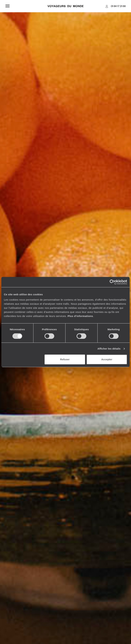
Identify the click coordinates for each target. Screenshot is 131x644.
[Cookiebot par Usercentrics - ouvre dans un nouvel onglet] (112, 282)
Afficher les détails (109, 349)
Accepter (107, 359)
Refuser (65, 359)
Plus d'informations (80, 316)
